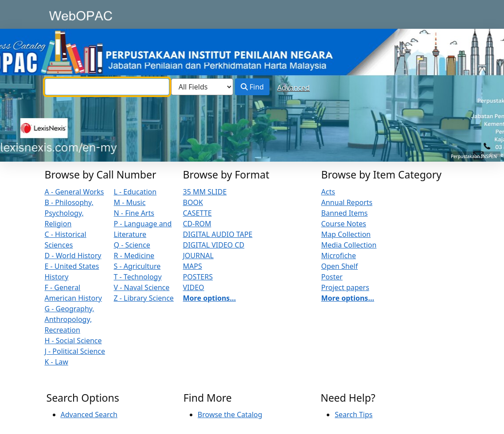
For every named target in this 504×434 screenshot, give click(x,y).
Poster (332, 277)
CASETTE (197, 213)
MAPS (193, 266)
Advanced (293, 88)
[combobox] (107, 87)
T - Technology (138, 277)
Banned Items (345, 213)
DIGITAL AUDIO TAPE (218, 234)
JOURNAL (198, 256)
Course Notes (344, 224)
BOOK (193, 202)
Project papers (345, 287)
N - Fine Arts (134, 213)
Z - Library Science (144, 298)
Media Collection (349, 245)
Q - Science (132, 245)
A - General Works (74, 192)
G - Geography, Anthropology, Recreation (70, 319)
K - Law (57, 362)
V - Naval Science (142, 287)
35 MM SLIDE (205, 192)
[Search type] (202, 87)
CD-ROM (197, 224)
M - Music (130, 202)
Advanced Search (89, 415)
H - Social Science (73, 341)
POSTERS (198, 277)
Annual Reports (347, 202)
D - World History (73, 256)
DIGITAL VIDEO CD (214, 245)
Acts (328, 192)
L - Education (135, 192)
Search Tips (354, 415)
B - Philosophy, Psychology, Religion (69, 213)
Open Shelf (340, 266)
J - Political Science (75, 351)
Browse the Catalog (230, 415)
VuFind (62, 15)
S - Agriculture (137, 266)
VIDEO (194, 287)
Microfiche (339, 256)
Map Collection (346, 234)
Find (252, 87)
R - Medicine (134, 256)
